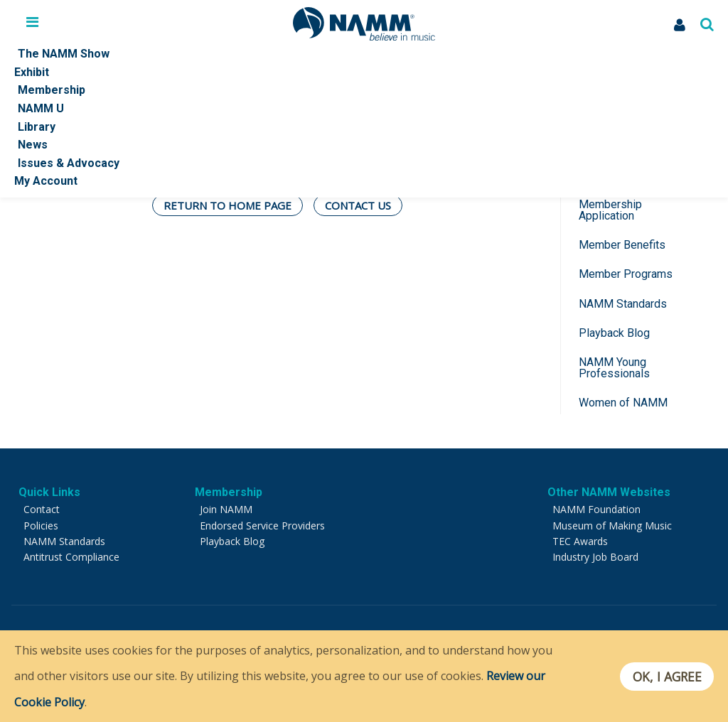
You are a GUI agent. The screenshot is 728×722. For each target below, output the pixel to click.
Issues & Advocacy (69, 163)
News (33, 145)
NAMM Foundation (596, 509)
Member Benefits (622, 245)
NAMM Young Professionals (614, 368)
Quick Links (49, 492)
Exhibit (32, 72)
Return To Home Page (227, 205)
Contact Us (358, 205)
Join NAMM (226, 509)
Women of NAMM (623, 403)
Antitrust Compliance (71, 557)
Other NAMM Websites (609, 492)
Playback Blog (614, 333)
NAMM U (41, 108)
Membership (52, 90)
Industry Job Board (595, 557)
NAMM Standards (623, 304)
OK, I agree (667, 677)
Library (37, 127)
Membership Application (610, 210)
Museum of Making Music (612, 526)
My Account (46, 181)
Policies (41, 526)
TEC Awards (580, 541)
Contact (42, 509)
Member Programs (626, 274)
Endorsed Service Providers (262, 526)
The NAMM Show (64, 54)
